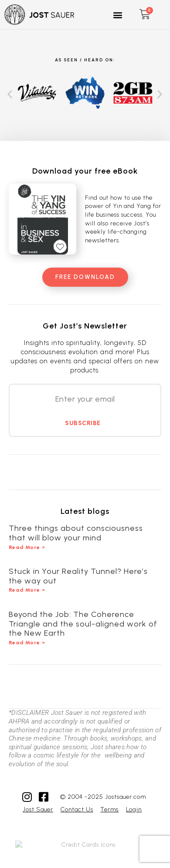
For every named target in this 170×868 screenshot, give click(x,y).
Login (134, 809)
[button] (118, 15)
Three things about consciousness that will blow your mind (76, 533)
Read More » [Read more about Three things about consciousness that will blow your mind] (27, 547)
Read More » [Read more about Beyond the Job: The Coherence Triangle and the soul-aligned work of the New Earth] (27, 643)
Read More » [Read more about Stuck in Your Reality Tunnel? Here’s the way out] (27, 590)
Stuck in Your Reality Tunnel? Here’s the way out (78, 576)
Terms (109, 809)
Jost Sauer (38, 809)
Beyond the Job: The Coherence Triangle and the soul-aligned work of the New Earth (83, 624)
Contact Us (77, 809)
